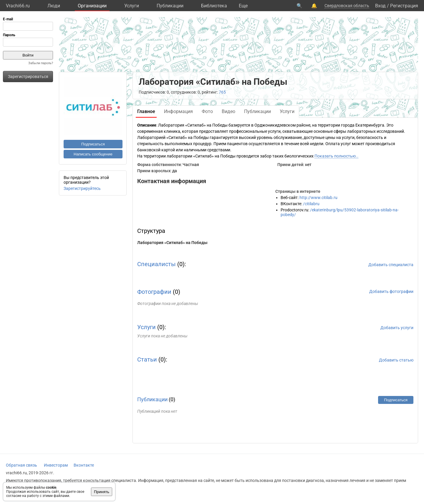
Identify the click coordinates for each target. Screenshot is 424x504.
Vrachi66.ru (18, 6)
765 (222, 92)
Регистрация (404, 6)
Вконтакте (84, 465)
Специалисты (156, 264)
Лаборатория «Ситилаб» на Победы (172, 243)
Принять (102, 492)
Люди (54, 6)
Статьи (147, 359)
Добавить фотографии (391, 291)
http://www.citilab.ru (318, 198)
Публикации (170, 6)
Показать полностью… (336, 156)
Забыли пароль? (41, 63)
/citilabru (311, 204)
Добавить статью (396, 360)
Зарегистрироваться (28, 77)
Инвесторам (56, 465)
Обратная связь (21, 465)
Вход (380, 6)
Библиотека (214, 6)
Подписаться (93, 144)
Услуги (132, 6)
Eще (243, 6)
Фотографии (154, 292)
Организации (92, 6)
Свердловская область (347, 6)
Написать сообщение (93, 154)
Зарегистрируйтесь (82, 188)
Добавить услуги (397, 328)
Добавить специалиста (391, 265)
